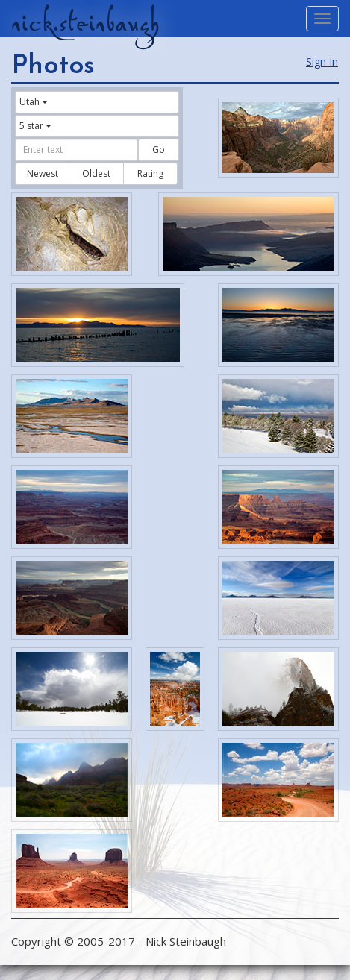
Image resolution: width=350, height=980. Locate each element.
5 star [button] (35, 126)
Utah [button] (34, 102)
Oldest (96, 173)
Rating (150, 173)
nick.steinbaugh (85, 23)
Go (159, 150)
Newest (43, 173)
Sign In (322, 62)
